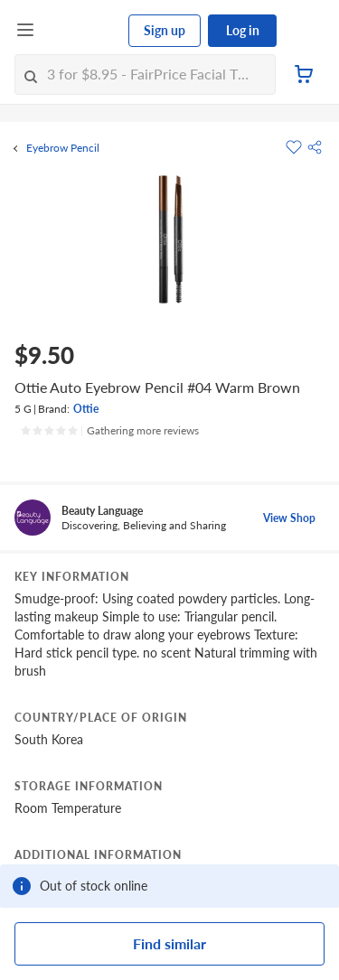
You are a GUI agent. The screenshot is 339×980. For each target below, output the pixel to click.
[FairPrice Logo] (82, 31)
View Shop (289, 518)
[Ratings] (109, 431)
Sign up (165, 30)
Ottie (86, 409)
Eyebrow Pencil (63, 148)
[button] (315, 147)
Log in (243, 30)
